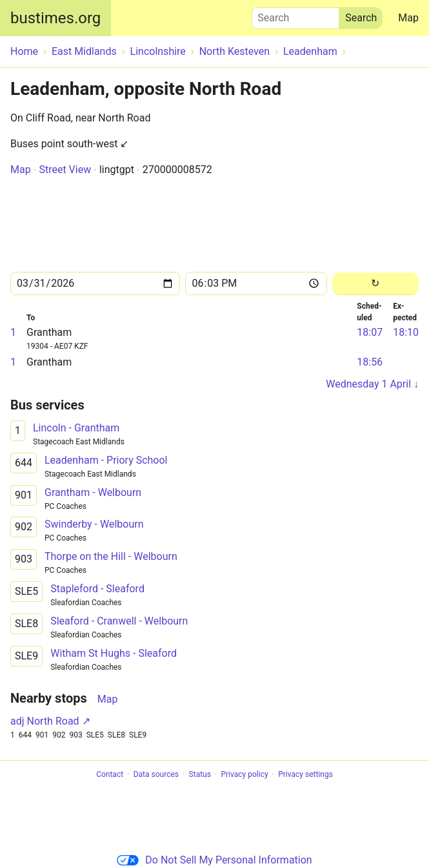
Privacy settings (305, 774)
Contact (110, 774)
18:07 (370, 332)
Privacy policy (244, 774)
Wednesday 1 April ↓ (372, 384)
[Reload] (375, 284)
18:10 (406, 332)
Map (408, 18)
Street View (65, 170)
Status (200, 774)
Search (295, 15)
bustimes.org (55, 18)
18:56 (370, 362)
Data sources (156, 774)
